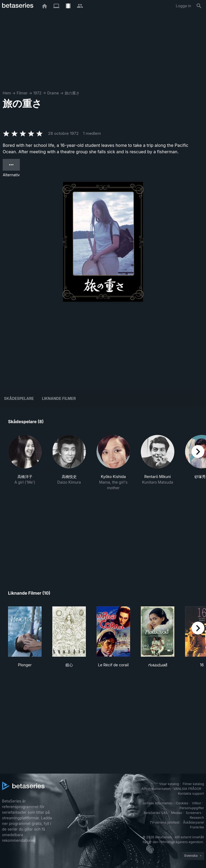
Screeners (193, 813)
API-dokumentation (156, 789)
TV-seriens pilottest (165, 822)
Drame (53, 93)
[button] (25, 463)
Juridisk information (157, 803)
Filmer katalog (193, 784)
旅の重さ (72, 93)
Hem (7, 93)
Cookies (182, 803)
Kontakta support (191, 794)
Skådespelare (19, 398)
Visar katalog (169, 784)
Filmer (22, 93)
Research (197, 818)
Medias (177, 813)
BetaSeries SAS (156, 813)
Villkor (196, 803)
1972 (37, 93)
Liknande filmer (59, 398)
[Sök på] (199, 6)
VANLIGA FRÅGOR (187, 789)
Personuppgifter (192, 808)
